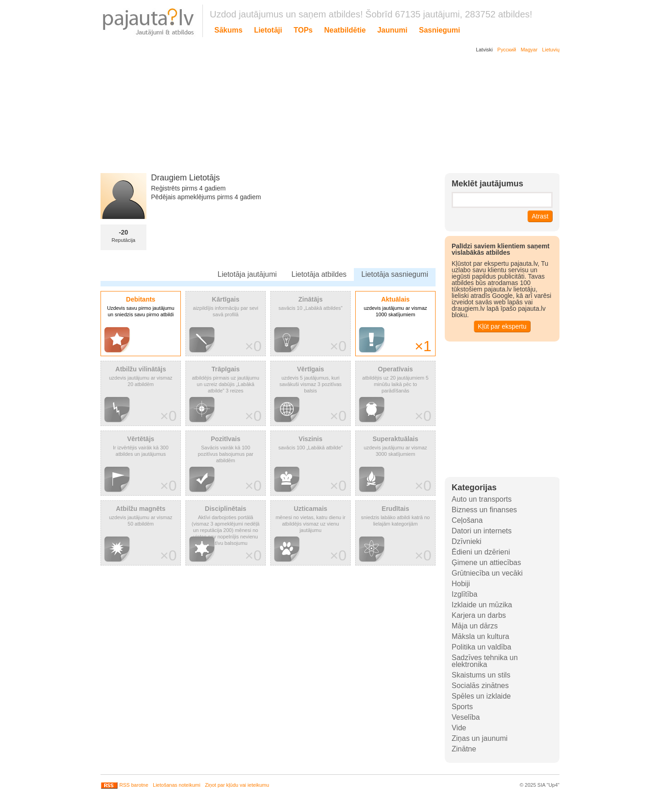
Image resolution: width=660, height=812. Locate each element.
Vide (459, 728)
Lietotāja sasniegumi (395, 274)
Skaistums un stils (481, 675)
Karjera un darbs (479, 615)
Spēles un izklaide (481, 696)
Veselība (466, 717)
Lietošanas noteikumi (176, 785)
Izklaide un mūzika (482, 605)
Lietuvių (551, 50)
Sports (462, 707)
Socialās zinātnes (480, 686)
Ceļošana (467, 520)
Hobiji (461, 584)
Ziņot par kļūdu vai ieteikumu (237, 785)
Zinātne (464, 749)
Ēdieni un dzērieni (481, 552)
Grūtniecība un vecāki (487, 573)
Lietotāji (268, 30)
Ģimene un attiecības (486, 563)
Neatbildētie (345, 30)
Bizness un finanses (484, 510)
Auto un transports (482, 499)
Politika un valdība (481, 647)
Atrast (540, 216)
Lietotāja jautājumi (247, 274)
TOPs (303, 30)
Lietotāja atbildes (319, 274)
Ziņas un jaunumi (480, 738)
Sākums (228, 30)
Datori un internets (482, 531)
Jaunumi (392, 30)
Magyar (529, 50)
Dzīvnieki (467, 541)
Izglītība (464, 594)
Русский (507, 50)
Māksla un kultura (480, 636)
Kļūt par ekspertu (502, 326)
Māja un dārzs (475, 626)
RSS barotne (124, 785)
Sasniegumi (440, 30)
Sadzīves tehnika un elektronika (485, 661)
